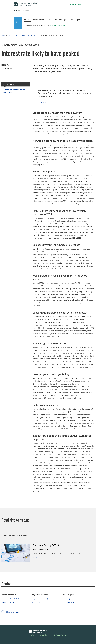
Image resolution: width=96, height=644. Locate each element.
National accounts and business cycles (22, 35)
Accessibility (45, 635)
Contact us (33, 635)
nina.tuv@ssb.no (69, 599)
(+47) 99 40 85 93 (69, 603)
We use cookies (75, 4)
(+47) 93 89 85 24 (8, 603)
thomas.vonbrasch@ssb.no (12, 599)
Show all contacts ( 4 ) (14, 612)
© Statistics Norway (60, 635)
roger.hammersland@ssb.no (43, 599)
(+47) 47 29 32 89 (38, 603)
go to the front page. (57, 25)
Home (4, 35)
